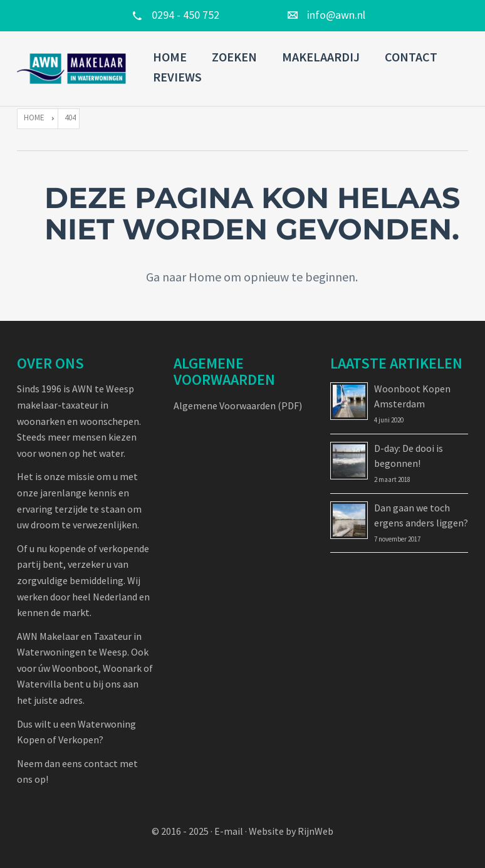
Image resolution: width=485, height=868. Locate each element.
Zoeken (234, 57)
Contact (411, 57)
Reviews (177, 77)
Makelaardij (321, 57)
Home (170, 57)
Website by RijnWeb (291, 831)
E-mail (229, 831)
